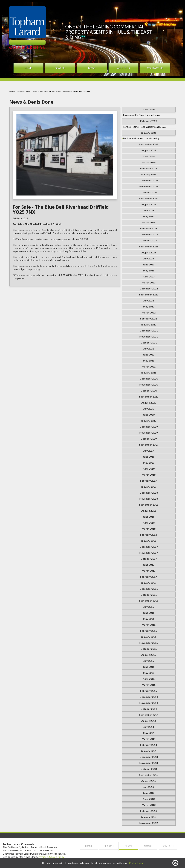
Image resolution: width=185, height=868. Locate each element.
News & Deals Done (28, 92)
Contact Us (155, 68)
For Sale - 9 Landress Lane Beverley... (142, 138)
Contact (168, 846)
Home (28, 68)
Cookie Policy (136, 863)
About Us (123, 68)
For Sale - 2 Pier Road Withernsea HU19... (144, 127)
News (92, 68)
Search (60, 68)
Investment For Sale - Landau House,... (143, 115)
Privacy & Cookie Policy (51, 857)
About (148, 846)
